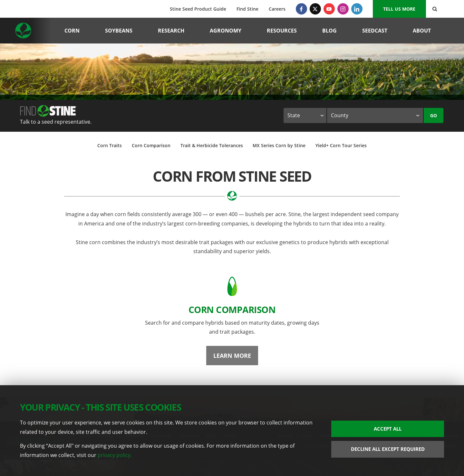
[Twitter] (315, 9)
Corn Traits (110, 145)
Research (171, 31)
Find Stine (247, 9)
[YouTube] (329, 9)
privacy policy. (115, 455)
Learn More (232, 356)
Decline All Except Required (388, 449)
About (422, 31)
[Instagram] (343, 9)
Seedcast (375, 31)
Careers (277, 9)
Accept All (388, 429)
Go (434, 115)
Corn (72, 31)
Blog (329, 31)
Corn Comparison (151, 145)
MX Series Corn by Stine (279, 145)
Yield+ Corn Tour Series (341, 145)
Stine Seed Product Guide (198, 9)
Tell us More (399, 9)
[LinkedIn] (357, 9)
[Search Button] (435, 9)
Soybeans (119, 31)
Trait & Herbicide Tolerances (212, 145)
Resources (282, 31)
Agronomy (226, 31)
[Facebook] (301, 9)
